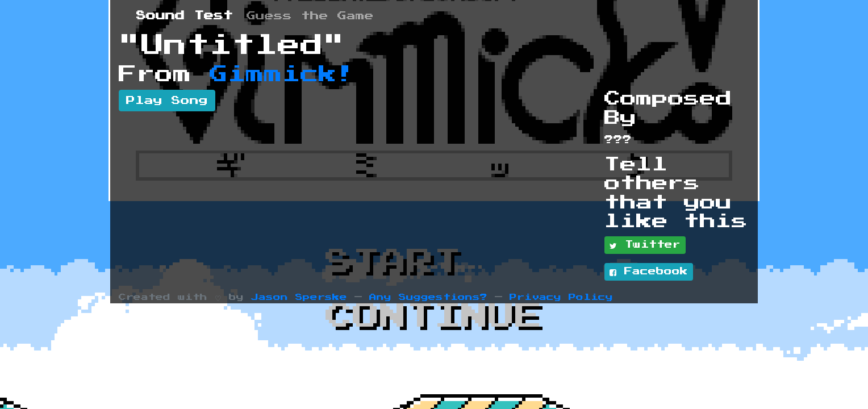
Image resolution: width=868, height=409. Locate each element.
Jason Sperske (299, 297)
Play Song (167, 101)
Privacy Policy (561, 297)
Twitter (645, 245)
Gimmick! (282, 74)
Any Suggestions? (428, 297)
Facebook (649, 272)
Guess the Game (310, 16)
